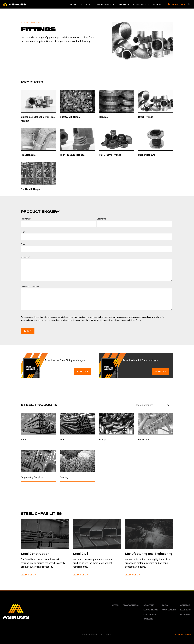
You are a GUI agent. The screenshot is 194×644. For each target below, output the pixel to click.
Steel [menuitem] (84, 4)
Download (160, 371)
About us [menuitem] (149, 605)
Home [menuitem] (74, 4)
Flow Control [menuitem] (103, 4)
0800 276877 (183, 634)
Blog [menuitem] (165, 605)
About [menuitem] (122, 4)
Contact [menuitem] (159, 4)
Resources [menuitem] (140, 4)
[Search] (149, 405)
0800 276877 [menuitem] (177, 4)
